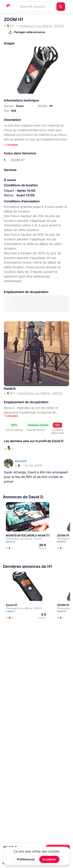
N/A (14, 111)
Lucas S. (12, 611)
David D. (10, 388)
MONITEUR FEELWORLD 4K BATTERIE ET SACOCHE (39, 536)
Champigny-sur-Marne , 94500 (24, 539)
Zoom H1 (12, 605)
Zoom (20, 106)
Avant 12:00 (26, 195)
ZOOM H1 (63, 536)
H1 (51, 106)
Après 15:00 (26, 191)
